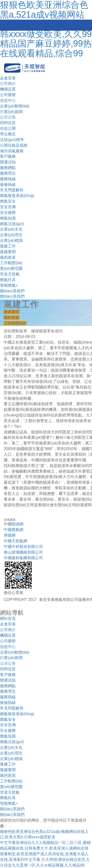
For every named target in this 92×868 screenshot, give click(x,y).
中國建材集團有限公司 (23, 558)
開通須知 (8, 162)
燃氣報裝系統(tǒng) (17, 196)
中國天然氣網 (15, 541)
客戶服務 (8, 156)
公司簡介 (8, 84)
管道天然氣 (10, 274)
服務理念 (8, 173)
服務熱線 (8, 179)
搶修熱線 (8, 185)
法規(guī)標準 (12, 140)
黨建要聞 (8, 252)
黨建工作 (8, 246)
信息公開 (8, 128)
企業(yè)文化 (11, 229)
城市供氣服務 (12, 151)
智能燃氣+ (9, 285)
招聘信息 (8, 123)
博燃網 (10, 535)
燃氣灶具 (8, 280)
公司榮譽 (8, 95)
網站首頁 (8, 618)
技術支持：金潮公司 (21, 606)
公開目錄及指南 (14, 145)
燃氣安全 (8, 201)
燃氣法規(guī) (12, 224)
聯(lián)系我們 (12, 291)
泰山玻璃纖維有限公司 (23, 552)
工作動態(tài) (11, 263)
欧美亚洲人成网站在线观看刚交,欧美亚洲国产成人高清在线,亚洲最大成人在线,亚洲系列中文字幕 (44, 854)
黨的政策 (8, 257)
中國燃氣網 (13, 530)
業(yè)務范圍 (11, 268)
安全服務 (8, 213)
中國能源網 (13, 524)
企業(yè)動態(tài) (15, 106)
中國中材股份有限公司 (23, 547)
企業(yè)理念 (11, 235)
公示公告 (8, 117)
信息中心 (8, 100)
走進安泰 (8, 78)
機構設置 (8, 89)
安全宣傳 (8, 207)
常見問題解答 (12, 190)
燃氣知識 (8, 218)
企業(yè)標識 (11, 240)
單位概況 (8, 134)
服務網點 (8, 168)
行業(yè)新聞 (11, 112)
